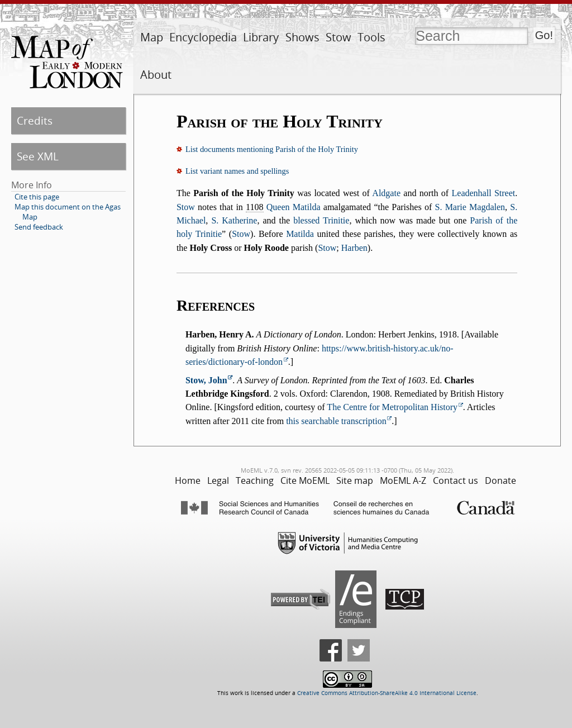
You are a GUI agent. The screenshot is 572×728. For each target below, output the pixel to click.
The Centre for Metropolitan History (392, 407)
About (156, 75)
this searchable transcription (336, 421)
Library (261, 37)
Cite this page (37, 197)
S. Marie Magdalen (470, 207)
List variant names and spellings (237, 171)
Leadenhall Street (484, 193)
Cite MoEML (305, 480)
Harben (354, 248)
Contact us (456, 480)
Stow (339, 37)
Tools (371, 37)
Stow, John (206, 380)
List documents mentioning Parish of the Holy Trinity (272, 149)
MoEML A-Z (403, 480)
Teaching (255, 480)
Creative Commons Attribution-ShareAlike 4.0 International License (387, 693)
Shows (302, 37)
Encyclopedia (203, 37)
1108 (254, 207)
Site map (355, 480)
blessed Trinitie (321, 220)
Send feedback (39, 227)
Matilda (300, 234)
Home (188, 480)
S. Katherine (234, 220)
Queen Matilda (294, 207)
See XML (38, 156)
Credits (35, 120)
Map (152, 37)
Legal (218, 480)
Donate (500, 480)
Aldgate (386, 193)
